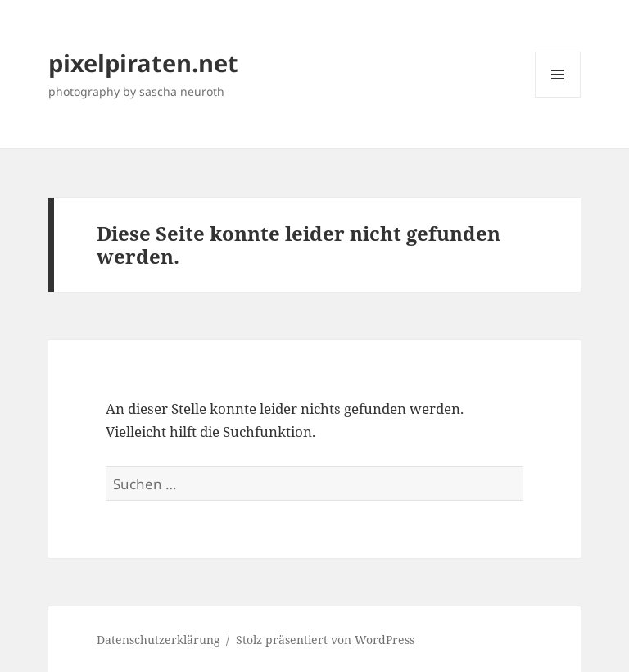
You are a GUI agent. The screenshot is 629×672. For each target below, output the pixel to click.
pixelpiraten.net (143, 63)
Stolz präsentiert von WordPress (325, 640)
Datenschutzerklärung (158, 640)
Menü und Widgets (558, 97)
